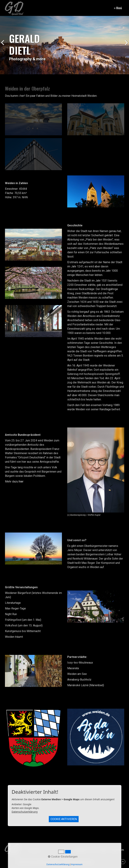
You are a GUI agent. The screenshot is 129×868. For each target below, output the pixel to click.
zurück (4, 46)
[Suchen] (64, 850)
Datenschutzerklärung (25, 812)
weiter (125, 46)
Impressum (117, 850)
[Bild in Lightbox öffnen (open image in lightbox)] (96, 191)
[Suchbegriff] (46, 850)
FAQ (93, 850)
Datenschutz (81, 850)
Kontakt (103, 850)
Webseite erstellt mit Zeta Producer (72, 862)
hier (21, 481)
